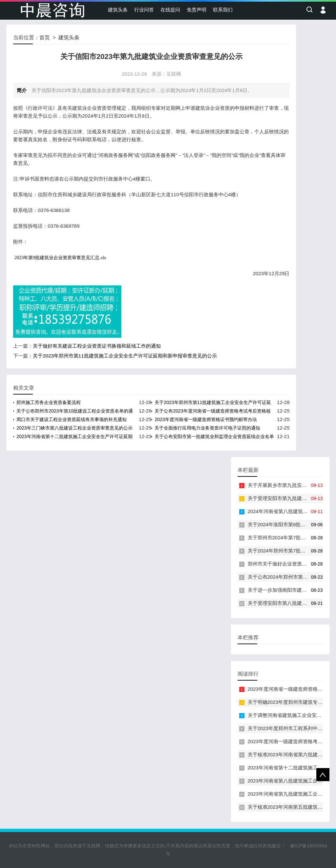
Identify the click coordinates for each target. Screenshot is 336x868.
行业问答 (144, 10)
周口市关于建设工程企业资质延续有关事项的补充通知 (72, 419)
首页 (45, 38)
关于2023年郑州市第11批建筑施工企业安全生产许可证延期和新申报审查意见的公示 (125, 356)
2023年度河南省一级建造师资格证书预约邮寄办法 (206, 419)
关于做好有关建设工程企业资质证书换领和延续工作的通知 (97, 346)
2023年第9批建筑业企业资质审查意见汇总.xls (60, 258)
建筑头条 (118, 10)
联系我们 (223, 10)
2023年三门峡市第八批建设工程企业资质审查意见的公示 (74, 428)
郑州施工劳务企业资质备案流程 (49, 402)
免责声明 (197, 10)
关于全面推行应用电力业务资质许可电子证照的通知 (207, 428)
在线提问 (170, 10)
